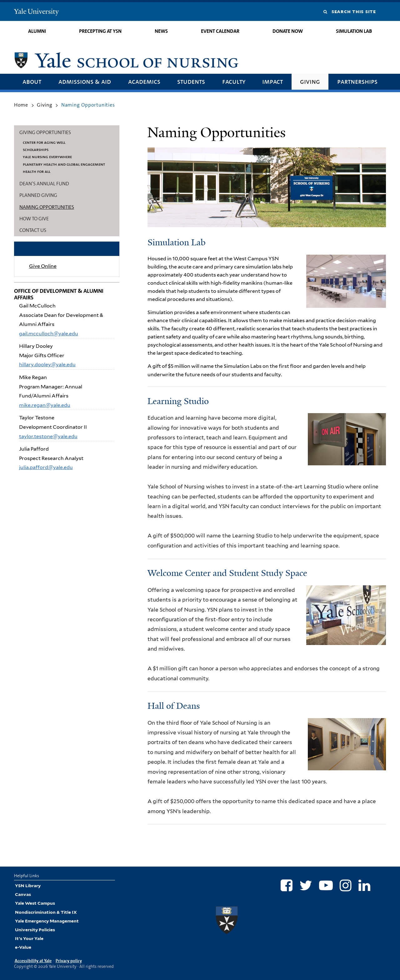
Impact (272, 81)
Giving (310, 81)
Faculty (234, 81)
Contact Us (33, 230)
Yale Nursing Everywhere (47, 157)
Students (191, 81)
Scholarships (36, 149)
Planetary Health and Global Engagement (64, 164)
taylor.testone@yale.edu (48, 436)
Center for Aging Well (44, 142)
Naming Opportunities (47, 207)
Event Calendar (220, 31)
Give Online (43, 266)
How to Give (34, 219)
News (161, 31)
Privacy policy (69, 961)
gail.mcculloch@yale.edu (49, 334)
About (32, 81)
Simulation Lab (354, 31)
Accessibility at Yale (33, 961)
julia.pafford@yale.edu (46, 467)
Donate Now (288, 31)
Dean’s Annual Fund (44, 184)
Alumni (37, 31)
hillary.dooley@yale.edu (47, 365)
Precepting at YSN (100, 31)
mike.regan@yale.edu (45, 405)
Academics (144, 81)
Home (21, 105)
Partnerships (357, 81)
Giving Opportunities (45, 132)
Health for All (37, 171)
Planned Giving (38, 195)
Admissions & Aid (85, 81)
